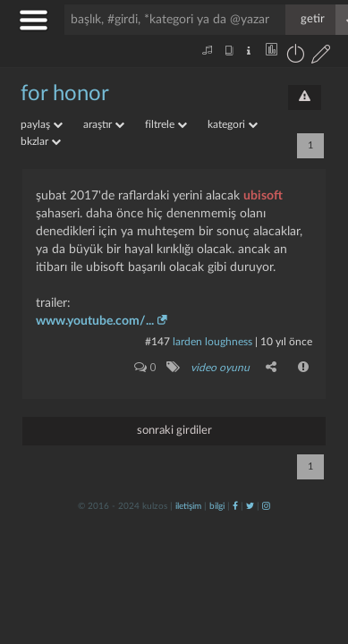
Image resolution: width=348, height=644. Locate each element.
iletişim (188, 506)
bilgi (217, 506)
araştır (104, 124)
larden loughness (212, 342)
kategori (233, 124)
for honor (65, 94)
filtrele (166, 124)
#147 (157, 342)
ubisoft (263, 196)
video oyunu (220, 368)
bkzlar (41, 141)
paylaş (42, 124)
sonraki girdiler (174, 431)
